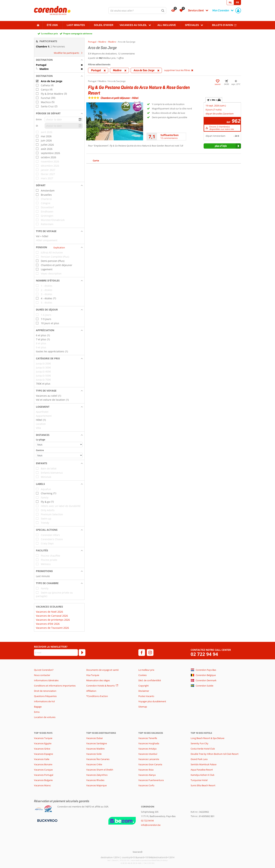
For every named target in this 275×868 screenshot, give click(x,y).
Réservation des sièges (98, 680)
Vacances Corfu (146, 785)
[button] (59, 60)
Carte (96, 161)
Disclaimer (144, 691)
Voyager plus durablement (152, 701)
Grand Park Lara (199, 759)
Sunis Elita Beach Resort (203, 785)
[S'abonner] (82, 653)
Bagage (38, 707)
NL (230, 2)
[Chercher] (163, 11)
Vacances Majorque (96, 785)
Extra (37, 712)
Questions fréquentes (45, 696)
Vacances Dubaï (94, 738)
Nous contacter (42, 675)
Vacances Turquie (43, 738)
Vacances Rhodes (95, 780)
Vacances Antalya (147, 749)
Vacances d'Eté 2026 (48, 624)
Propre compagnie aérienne (78, 34)
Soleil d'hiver (103, 25)
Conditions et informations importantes (55, 686)
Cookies (142, 675)
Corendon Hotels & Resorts (100, 686)
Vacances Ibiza (146, 770)
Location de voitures (45, 717)
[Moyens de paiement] (47, 820)
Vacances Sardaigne (97, 743)
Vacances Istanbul (148, 754)
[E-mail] (56, 653)
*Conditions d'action (97, 696)
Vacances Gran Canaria (150, 764)
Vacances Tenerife (148, 738)
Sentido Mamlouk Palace (204, 764)
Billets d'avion (222, 25)
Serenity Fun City (199, 743)
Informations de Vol (44, 701)
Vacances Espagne (43, 754)
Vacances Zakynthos (97, 775)
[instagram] (150, 653)
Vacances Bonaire (43, 764)
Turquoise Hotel (199, 780)
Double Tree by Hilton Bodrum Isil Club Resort (215, 754)
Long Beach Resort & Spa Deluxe (207, 738)
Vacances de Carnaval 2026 (52, 616)
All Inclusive (167, 25)
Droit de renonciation (45, 691)
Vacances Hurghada (149, 743)
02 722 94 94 (204, 654)
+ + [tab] (214, 100)
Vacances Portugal (44, 775)
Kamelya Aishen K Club (202, 775)
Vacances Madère (95, 749)
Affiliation (91, 691)
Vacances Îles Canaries (98, 759)
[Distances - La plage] (59, 445)
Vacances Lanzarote (149, 759)
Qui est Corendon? (44, 670)
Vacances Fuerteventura (151, 780)
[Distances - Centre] (59, 455)
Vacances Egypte (43, 743)
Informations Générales (46, 680)
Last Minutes (76, 25)
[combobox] (137, 11)
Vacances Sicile (94, 754)
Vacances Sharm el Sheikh (100, 770)
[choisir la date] (64, 119)
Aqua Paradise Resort (202, 770)
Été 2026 (52, 25)
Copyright (144, 686)
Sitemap (143, 707)
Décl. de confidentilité (150, 680)
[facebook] (142, 653)
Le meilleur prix (50, 34)
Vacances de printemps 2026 (53, 620)
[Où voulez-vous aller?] (137, 11)
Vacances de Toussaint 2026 (52, 628)
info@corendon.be (151, 825)
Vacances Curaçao (43, 770)
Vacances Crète (94, 764)
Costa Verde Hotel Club (203, 749)
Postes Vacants (146, 696)
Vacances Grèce (42, 749)
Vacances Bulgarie (43, 780)
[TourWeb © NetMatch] (138, 852)
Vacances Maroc (42, 785)
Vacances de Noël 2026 (49, 612)
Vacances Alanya (147, 775)
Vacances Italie (42, 759)
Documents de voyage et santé (102, 670)
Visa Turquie (93, 675)
